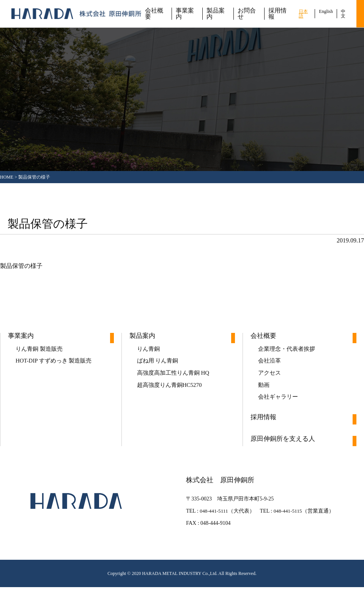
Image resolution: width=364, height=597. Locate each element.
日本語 (303, 14)
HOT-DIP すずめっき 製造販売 (56, 364)
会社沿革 (270, 364)
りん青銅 (149, 350)
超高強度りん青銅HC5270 (172, 391)
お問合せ (247, 14)
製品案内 (216, 14)
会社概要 (154, 14)
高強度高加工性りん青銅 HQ (176, 378)
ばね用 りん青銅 (159, 364)
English (326, 11)
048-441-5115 (287, 521)
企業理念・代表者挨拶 (288, 350)
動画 (264, 391)
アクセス (270, 378)
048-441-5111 (211, 521)
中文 (343, 14)
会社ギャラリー (279, 405)
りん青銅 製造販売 (41, 350)
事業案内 (185, 14)
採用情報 (277, 14)
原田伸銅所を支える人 (285, 449)
